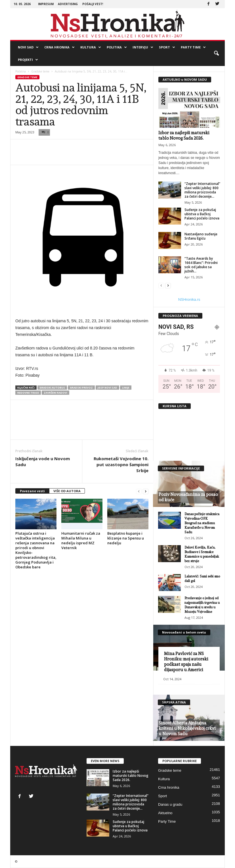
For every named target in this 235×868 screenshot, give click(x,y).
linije (126, 388)
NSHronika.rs (189, 299)
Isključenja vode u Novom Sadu (43, 461)
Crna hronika (59, 47)
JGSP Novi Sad (107, 388)
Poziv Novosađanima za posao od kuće (188, 497)
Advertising (68, 4)
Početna (21, 71)
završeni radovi (55, 393)
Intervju (143, 47)
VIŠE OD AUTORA (67, 491)
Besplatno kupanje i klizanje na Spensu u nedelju (126, 538)
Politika (117, 47)
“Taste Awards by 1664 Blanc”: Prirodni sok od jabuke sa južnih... (201, 265)
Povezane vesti (32, 491)
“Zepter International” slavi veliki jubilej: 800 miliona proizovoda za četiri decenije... (202, 190)
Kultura (91, 47)
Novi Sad (28, 47)
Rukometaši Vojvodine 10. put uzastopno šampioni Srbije (121, 464)
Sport (167, 47)
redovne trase (28, 393)
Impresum (46, 4)
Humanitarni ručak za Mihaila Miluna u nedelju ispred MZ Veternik (81, 540)
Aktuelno (165, 813)
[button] (216, 54)
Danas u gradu (170, 804)
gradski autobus (52, 388)
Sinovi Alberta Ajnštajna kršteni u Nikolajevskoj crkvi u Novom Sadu (187, 728)
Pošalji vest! (93, 4)
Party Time (193, 47)
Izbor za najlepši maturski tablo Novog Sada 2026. (184, 136)
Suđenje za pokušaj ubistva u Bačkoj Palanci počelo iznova (202, 214)
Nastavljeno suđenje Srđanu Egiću (201, 236)
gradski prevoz (81, 388)
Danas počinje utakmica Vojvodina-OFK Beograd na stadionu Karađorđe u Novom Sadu (202, 523)
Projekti (28, 60)
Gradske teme (40, 71)
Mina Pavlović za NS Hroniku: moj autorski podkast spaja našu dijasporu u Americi (186, 662)
